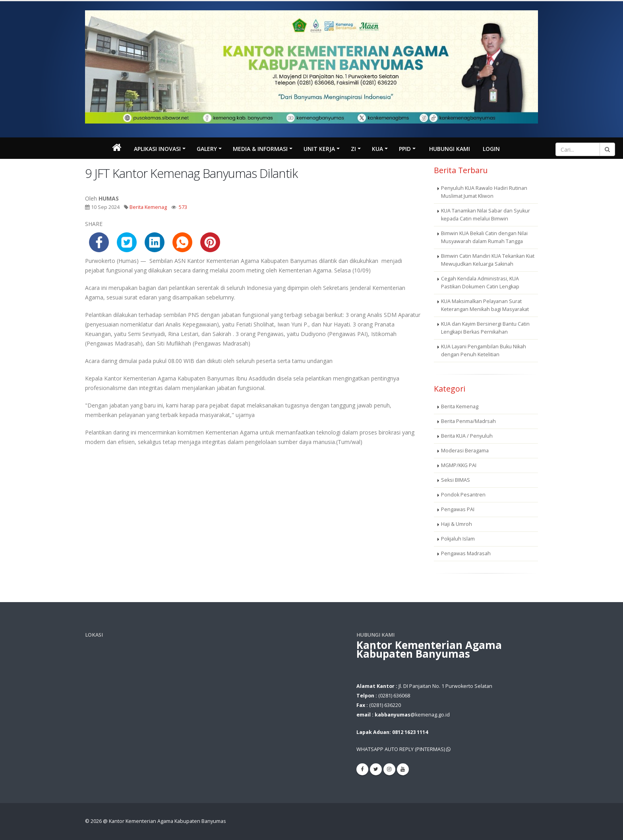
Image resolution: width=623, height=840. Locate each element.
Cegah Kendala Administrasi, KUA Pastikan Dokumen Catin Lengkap (480, 283)
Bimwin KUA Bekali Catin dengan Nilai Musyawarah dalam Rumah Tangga (484, 237)
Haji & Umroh (457, 524)
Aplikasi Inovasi (157, 149)
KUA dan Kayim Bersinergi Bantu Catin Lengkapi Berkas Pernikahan (485, 328)
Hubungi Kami (450, 149)
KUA (377, 149)
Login (491, 149)
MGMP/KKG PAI (459, 465)
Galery (207, 149)
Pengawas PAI (458, 509)
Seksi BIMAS (456, 480)
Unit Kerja (319, 149)
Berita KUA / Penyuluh (467, 436)
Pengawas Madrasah (466, 553)
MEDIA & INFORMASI (260, 149)
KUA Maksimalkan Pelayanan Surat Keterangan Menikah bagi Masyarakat (485, 305)
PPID (405, 149)
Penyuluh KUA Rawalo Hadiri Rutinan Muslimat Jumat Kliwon (484, 192)
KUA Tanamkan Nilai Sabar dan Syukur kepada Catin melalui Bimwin (486, 215)
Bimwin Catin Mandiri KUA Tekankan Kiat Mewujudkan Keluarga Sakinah (488, 260)
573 (183, 207)
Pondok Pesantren (463, 495)
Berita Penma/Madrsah (468, 421)
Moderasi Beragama (465, 451)
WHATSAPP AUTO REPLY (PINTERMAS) (403, 749)
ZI (353, 149)
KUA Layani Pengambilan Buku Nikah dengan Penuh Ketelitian (484, 350)
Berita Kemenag (148, 207)
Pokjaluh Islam (458, 539)
